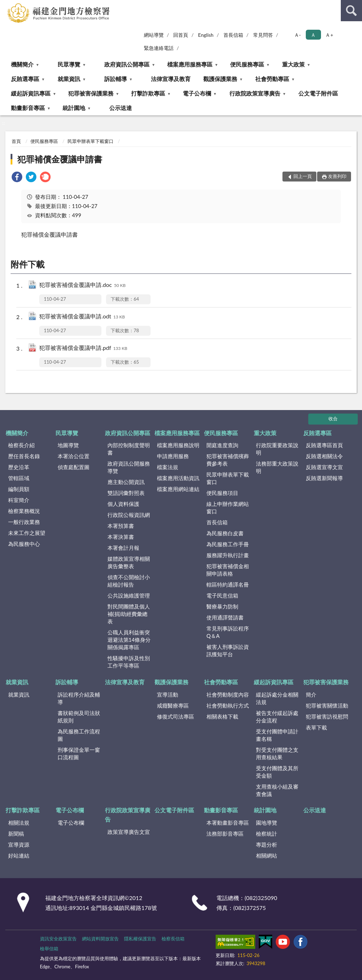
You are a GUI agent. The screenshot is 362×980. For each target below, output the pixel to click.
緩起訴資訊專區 (31, 93)
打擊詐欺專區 (148, 93)
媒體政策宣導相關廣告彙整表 (129, 562)
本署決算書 (121, 537)
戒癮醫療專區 (173, 705)
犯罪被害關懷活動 (327, 705)
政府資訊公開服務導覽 (129, 467)
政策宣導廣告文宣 (129, 832)
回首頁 (181, 35)
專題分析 (267, 844)
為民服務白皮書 (225, 533)
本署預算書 (121, 526)
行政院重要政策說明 (277, 449)
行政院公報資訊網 (129, 515)
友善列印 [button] (337, 176)
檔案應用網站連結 (178, 489)
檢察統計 (267, 834)
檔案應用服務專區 (190, 64)
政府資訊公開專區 (127, 64)
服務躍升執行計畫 (228, 555)
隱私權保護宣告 (140, 939)
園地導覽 (267, 823)
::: (6, 5)
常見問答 (263, 35)
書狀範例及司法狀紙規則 (79, 717)
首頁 (16, 141)
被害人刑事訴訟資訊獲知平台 (228, 650)
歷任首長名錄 (24, 456)
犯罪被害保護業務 (91, 93)
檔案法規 (168, 467)
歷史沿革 (19, 467)
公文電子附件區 (318, 93)
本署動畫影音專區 (228, 823)
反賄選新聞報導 (324, 478)
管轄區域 (19, 478)
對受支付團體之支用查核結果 (277, 753)
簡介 (311, 694)
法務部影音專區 (225, 834)
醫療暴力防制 (222, 606)
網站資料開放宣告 (100, 939)
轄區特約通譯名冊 (228, 584)
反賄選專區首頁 (324, 445)
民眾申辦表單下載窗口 (90, 141)
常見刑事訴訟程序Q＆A (228, 632)
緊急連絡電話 (159, 48)
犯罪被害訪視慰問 (327, 716)
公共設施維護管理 (129, 595)
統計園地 (74, 108)
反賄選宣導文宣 (324, 467)
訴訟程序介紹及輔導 (79, 698)
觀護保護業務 (220, 79)
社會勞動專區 (272, 79)
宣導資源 (19, 844)
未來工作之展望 (27, 533)
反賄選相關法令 (324, 456)
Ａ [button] (313, 35)
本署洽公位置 (74, 456)
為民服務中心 (24, 544)
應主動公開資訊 (126, 482)
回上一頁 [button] (303, 176)
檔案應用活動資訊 (178, 478)
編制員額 (19, 489)
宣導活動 (168, 694)
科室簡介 (19, 500)
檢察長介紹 (21, 445)
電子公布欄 (197, 93)
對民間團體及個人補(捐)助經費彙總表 (129, 614)
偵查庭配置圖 (74, 467)
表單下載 (316, 727)
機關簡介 (22, 64)
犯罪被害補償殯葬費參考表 (228, 460)
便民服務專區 (247, 64)
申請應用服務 (173, 456)
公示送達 (121, 108)
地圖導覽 (68, 445)
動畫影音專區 (28, 108)
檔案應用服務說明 (178, 445)
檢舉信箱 (49, 949)
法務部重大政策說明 (277, 467)
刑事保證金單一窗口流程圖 (79, 753)
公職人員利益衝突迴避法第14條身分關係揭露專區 (129, 640)
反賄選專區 (25, 79)
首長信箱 (233, 35)
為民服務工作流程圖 (79, 735)
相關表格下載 (222, 716)
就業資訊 (69, 79)
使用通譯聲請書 (225, 617)
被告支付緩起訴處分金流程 (277, 717)
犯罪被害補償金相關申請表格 (228, 570)
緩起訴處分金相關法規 (277, 698)
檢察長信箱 (173, 939)
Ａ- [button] (297, 35)
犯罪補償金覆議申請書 (60, 159)
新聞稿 (16, 834)
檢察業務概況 (24, 511)
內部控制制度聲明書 (129, 449)
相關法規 (19, 823)
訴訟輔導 (116, 79)
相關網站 (267, 855)
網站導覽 (154, 35)
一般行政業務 (24, 522)
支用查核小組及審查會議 (277, 790)
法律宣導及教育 (171, 79)
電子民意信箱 (222, 595)
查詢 (351, 11)
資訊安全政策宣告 (58, 939)
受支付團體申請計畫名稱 (277, 735)
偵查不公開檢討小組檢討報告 (129, 581)
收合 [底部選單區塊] (333, 419)
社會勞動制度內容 (228, 694)
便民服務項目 (222, 493)
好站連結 (19, 855)
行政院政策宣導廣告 (255, 93)
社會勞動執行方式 (228, 705)
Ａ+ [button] (329, 35)
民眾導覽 (69, 64)
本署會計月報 (123, 548)
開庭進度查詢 (222, 445)
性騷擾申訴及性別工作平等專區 (129, 662)
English (206, 35)
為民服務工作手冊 (228, 544)
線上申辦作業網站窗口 (228, 508)
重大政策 (293, 64)
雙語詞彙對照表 (126, 493)
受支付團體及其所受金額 (277, 772)
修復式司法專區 (176, 716)
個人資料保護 (123, 504)
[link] (17, 178)
